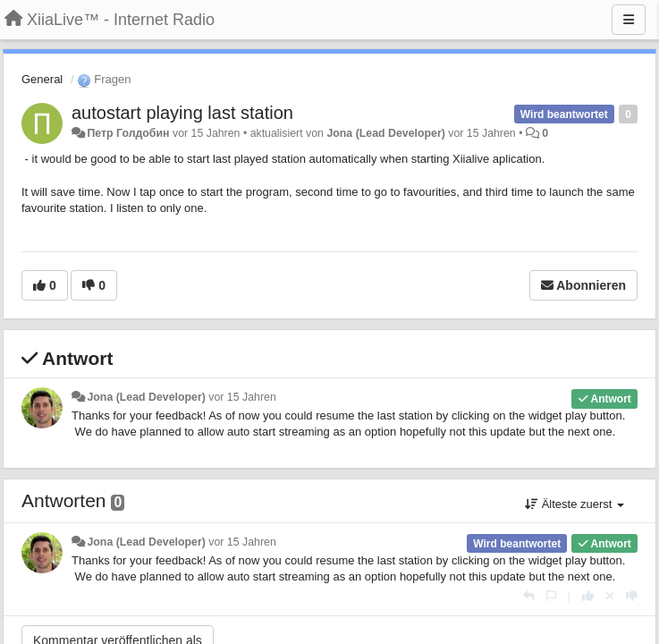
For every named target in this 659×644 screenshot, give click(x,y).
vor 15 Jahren (242, 397)
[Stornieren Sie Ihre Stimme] (610, 596)
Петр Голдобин (128, 133)
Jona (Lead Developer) (385, 133)
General (42, 79)
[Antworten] (529, 596)
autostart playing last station (182, 113)
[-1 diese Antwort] (632, 596)
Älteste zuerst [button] (575, 504)
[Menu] (629, 20)
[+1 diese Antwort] (588, 596)
